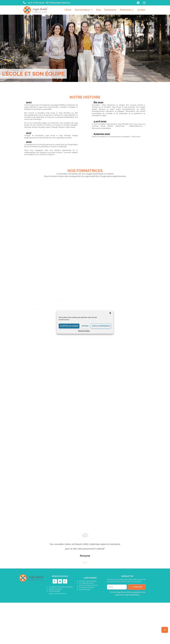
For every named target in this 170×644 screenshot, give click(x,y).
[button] (110, 313)
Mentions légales (84, 331)
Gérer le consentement (57, 635)
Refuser (85, 326)
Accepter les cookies (69, 326)
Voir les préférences (101, 326)
